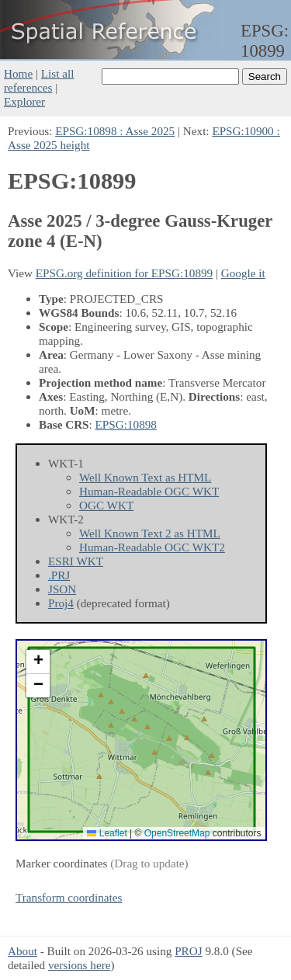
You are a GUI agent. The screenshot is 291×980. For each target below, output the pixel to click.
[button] (38, 662)
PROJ (188, 951)
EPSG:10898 (126, 424)
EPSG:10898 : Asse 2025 (115, 131)
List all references (39, 80)
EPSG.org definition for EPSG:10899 (124, 273)
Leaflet (107, 833)
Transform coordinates (69, 897)
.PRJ (59, 575)
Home (18, 73)
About (23, 951)
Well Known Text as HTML (145, 477)
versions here (80, 965)
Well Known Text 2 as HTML (150, 533)
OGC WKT (106, 505)
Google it (243, 273)
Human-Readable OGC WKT (149, 491)
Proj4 (61, 603)
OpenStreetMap (177, 833)
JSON (62, 589)
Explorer (24, 101)
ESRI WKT (76, 561)
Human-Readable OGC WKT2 (152, 547)
